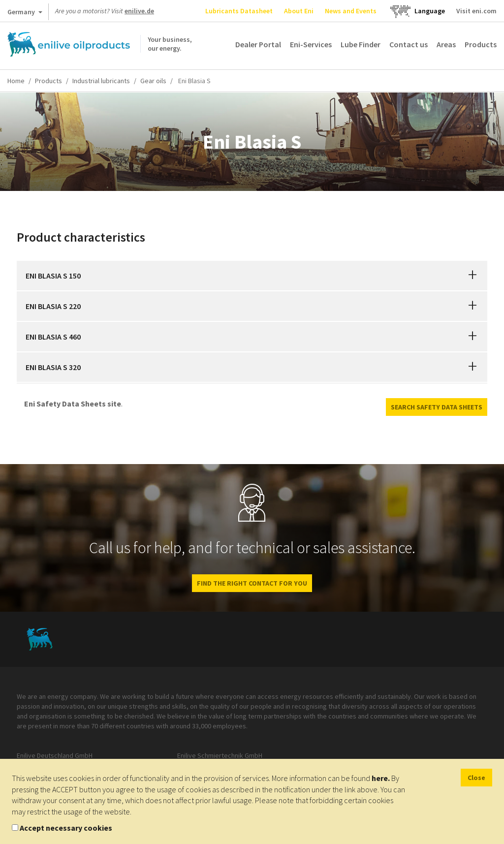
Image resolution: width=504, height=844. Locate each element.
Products (481, 44)
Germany (25, 14)
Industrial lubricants (101, 81)
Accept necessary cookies (66, 828)
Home (16, 81)
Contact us (409, 44)
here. (381, 778)
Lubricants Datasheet (239, 11)
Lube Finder (361, 44)
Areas (446, 44)
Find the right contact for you (252, 583)
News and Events (351, 11)
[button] (472, 276)
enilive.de (139, 11)
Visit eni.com (476, 11)
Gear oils (153, 81)
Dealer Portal (258, 44)
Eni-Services (311, 44)
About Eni (299, 11)
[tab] (252, 276)
